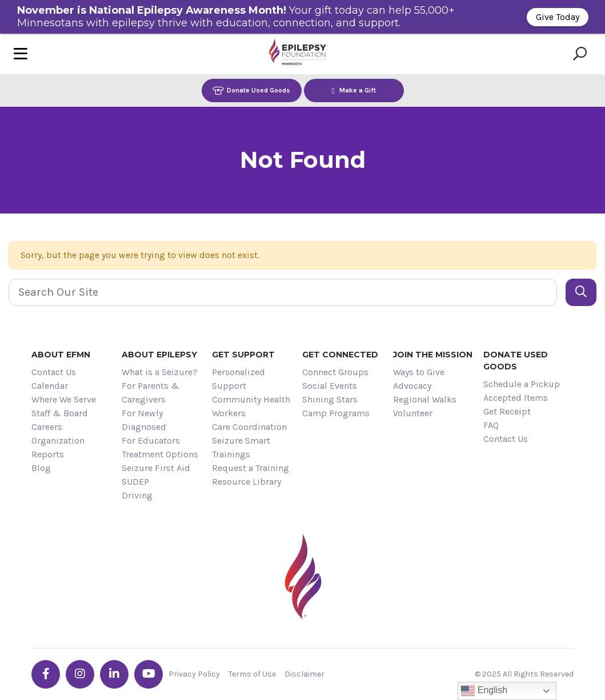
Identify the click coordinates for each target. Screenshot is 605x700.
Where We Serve (64, 399)
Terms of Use (252, 674)
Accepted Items (516, 398)
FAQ (491, 425)
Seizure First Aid (156, 468)
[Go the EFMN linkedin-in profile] (114, 674)
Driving (137, 495)
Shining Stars (330, 399)
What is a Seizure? (160, 372)
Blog (41, 468)
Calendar (50, 386)
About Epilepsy (159, 355)
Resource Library (247, 482)
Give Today (558, 17)
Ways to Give (419, 372)
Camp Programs (336, 413)
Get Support (243, 355)
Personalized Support (239, 379)
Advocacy (412, 386)
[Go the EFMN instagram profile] (80, 674)
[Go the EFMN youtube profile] (149, 674)
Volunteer (413, 413)
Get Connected (340, 355)
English (484, 691)
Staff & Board (60, 413)
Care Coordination (249, 427)
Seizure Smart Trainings (241, 447)
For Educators (151, 440)
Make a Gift (354, 90)
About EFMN (61, 355)
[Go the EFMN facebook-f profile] (46, 674)
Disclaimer (304, 674)
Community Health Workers (251, 406)
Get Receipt (507, 411)
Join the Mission (433, 355)
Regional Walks (425, 399)
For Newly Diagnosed (144, 420)
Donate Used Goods (251, 90)
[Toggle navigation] (21, 54)
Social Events (330, 386)
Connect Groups (335, 372)
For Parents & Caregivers (151, 393)
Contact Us (54, 372)
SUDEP (135, 482)
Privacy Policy (194, 674)
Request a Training (251, 468)
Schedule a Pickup (522, 384)
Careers (47, 427)
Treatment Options (160, 454)
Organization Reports (58, 447)
